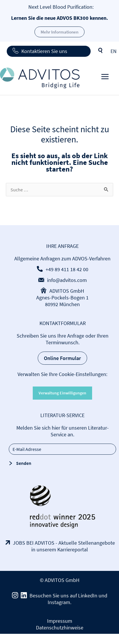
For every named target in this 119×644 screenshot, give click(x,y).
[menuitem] (114, 51)
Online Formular (62, 358)
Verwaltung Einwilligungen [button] (62, 393)
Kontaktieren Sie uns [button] (44, 51)
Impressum (60, 621)
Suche (101, 51)
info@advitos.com (67, 280)
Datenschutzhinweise (60, 628)
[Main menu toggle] (105, 78)
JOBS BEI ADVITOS (34, 543)
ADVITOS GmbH (67, 291)
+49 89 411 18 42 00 (67, 269)
